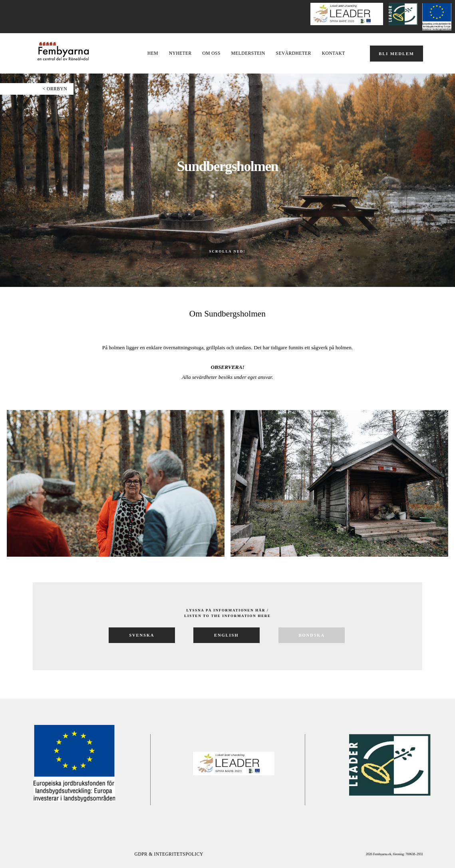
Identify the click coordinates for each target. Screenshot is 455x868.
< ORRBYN (55, 89)
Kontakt (334, 54)
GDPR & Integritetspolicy (169, 854)
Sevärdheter (294, 54)
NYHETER (180, 54)
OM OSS (211, 54)
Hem (153, 54)
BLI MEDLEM (396, 54)
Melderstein (248, 54)
